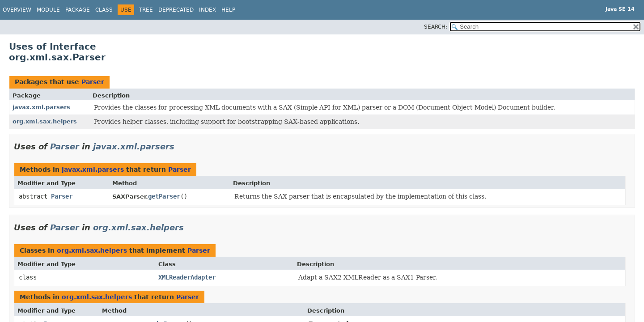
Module (48, 10)
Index (208, 10)
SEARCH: (436, 27)
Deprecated (176, 10)
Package (78, 10)
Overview (17, 10)
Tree (146, 10)
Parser (93, 82)
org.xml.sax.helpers (45, 121)
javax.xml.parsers (41, 107)
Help (228, 10)
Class (104, 10)
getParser (164, 196)
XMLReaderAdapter (187, 277)
